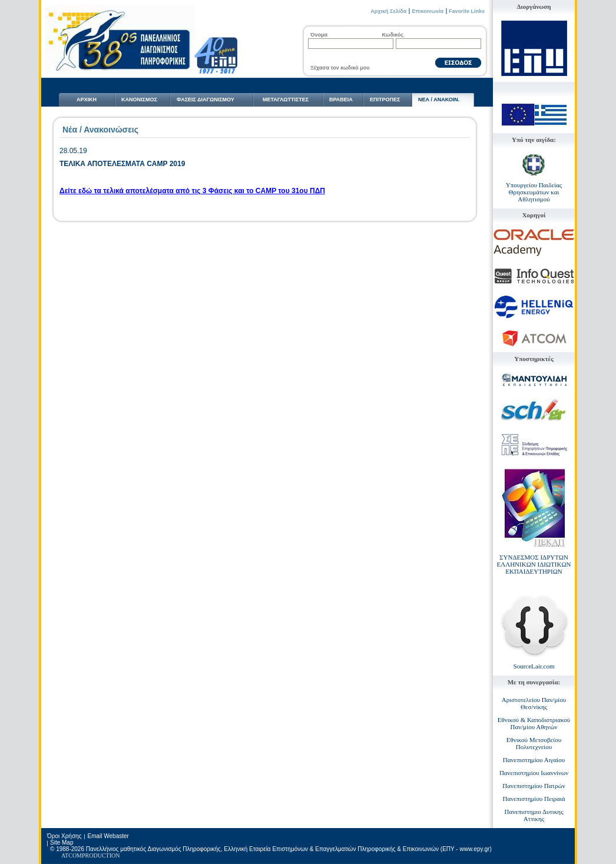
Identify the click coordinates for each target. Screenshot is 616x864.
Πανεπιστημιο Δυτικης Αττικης (534, 815)
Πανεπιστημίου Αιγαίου (534, 760)
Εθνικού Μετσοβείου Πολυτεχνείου (534, 743)
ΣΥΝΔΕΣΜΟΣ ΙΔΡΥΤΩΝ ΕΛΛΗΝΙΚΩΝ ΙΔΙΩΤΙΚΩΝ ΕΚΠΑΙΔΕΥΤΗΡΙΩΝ (534, 564)
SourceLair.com (534, 666)
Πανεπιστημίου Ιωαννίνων (534, 773)
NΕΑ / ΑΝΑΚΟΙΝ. (439, 100)
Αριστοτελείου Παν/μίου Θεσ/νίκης (534, 703)
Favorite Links (467, 11)
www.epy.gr (474, 849)
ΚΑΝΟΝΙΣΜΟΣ (139, 100)
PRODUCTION (101, 855)
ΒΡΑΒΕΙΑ (341, 100)
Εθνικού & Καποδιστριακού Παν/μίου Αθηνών (534, 723)
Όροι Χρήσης (64, 836)
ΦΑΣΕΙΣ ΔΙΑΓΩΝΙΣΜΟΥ (206, 100)
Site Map (62, 843)
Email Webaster (108, 836)
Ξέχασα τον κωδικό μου (340, 68)
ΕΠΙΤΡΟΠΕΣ (385, 100)
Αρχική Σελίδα (388, 11)
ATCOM (72, 855)
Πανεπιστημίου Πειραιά (534, 799)
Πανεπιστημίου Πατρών (534, 786)
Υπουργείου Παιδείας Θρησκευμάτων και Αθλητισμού (534, 192)
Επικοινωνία (428, 11)
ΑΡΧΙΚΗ (87, 100)
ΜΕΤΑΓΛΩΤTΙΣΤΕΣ (286, 100)
